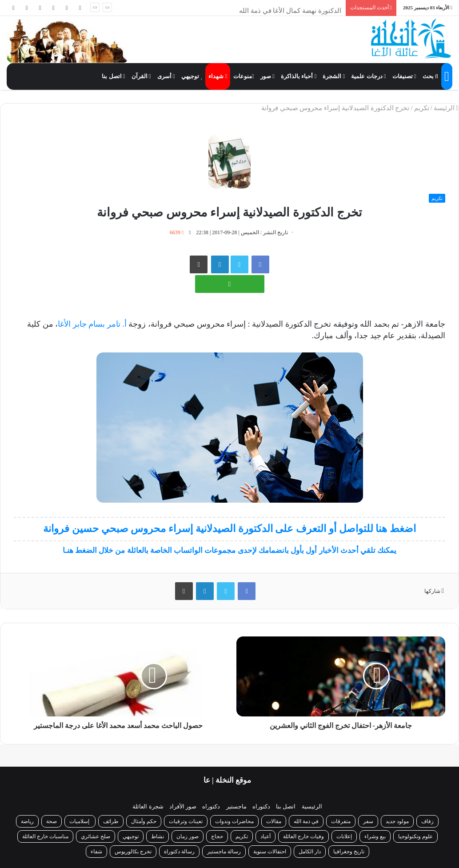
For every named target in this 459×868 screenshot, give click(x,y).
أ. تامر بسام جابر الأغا (92, 324)
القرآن (141, 76)
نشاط (158, 836)
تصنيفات (404, 76)
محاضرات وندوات (234, 821)
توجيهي (192, 76)
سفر (368, 821)
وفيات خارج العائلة (303, 836)
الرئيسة (446, 108)
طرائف (111, 821)
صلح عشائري (96, 836)
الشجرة (334, 76)
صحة (52, 821)
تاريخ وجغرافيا (349, 852)
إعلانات (344, 836)
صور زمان (188, 836)
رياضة (27, 821)
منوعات (244, 76)
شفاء (96, 852)
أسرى (166, 76)
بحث (430, 76)
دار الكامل (310, 852)
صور (267, 76)
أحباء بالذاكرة (299, 76)
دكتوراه (261, 806)
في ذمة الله (306, 821)
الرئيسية (312, 806)
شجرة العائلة (148, 806)
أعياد (265, 836)
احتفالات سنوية (270, 852)
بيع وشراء (375, 836)
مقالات (274, 821)
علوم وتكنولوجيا (415, 836)
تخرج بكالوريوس (133, 852)
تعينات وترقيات (186, 821)
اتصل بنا (113, 76)
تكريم (422, 108)
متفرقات (341, 821)
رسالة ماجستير (224, 852)
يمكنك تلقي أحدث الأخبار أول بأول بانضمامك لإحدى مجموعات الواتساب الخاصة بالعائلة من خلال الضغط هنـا (230, 550)
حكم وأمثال (144, 821)
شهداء (218, 76)
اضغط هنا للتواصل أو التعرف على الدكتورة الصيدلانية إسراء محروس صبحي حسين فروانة (229, 529)
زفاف (427, 821)
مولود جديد (397, 821)
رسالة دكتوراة (179, 852)
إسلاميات (80, 821)
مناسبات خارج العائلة (45, 836)
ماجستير (236, 806)
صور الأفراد (183, 806)
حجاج (217, 836)
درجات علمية (368, 76)
